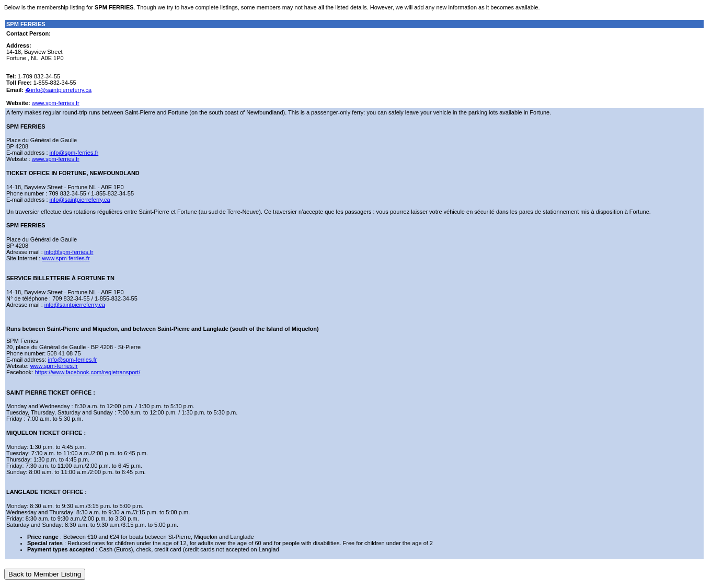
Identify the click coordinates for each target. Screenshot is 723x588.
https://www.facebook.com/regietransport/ (87, 372)
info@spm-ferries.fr (74, 153)
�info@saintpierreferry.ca (58, 90)
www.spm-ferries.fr (56, 103)
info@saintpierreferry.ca (80, 200)
